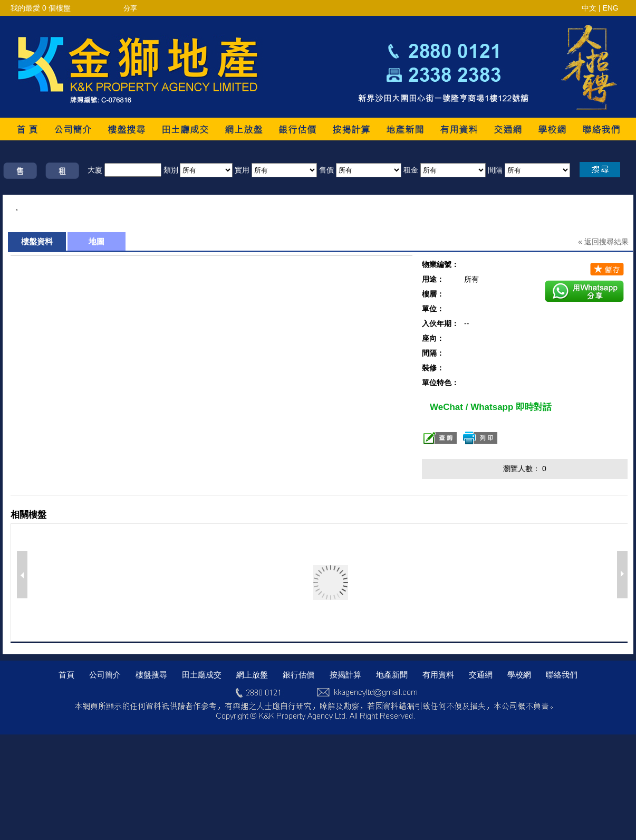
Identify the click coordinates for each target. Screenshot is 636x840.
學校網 (519, 675)
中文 (589, 8)
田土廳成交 (202, 675)
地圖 (97, 241)
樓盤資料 (37, 241)
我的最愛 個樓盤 (41, 8)
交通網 (481, 675)
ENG (610, 8)
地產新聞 (392, 675)
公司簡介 (105, 675)
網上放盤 (252, 675)
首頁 (66, 675)
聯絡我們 (562, 675)
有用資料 (438, 675)
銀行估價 (298, 675)
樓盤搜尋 (151, 675)
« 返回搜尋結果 (603, 242)
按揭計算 (345, 675)
